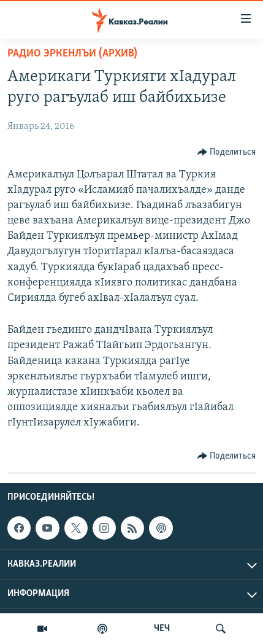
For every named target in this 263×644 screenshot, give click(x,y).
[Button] (227, 152)
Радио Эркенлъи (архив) (72, 54)
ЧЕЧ (162, 629)
